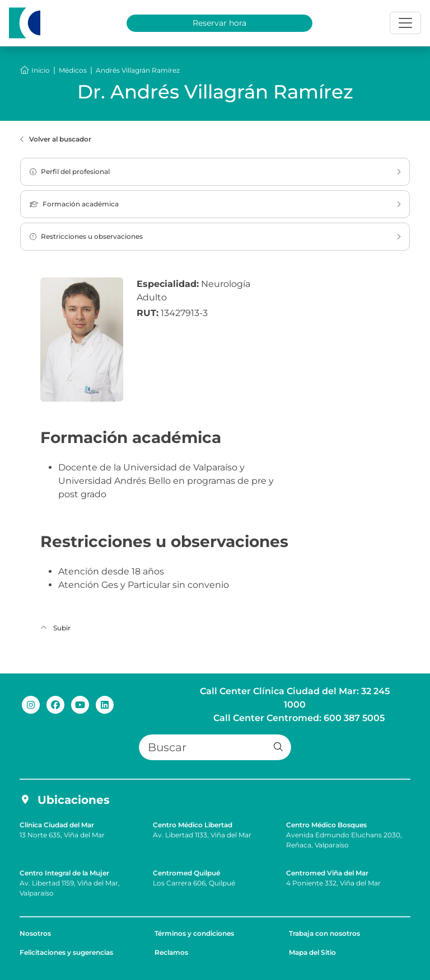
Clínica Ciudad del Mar (57, 825)
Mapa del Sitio (312, 952)
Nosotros (35, 933)
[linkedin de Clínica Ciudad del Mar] (105, 704)
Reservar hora (219, 23)
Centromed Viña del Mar (327, 873)
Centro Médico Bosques (326, 825)
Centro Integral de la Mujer (64, 873)
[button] (278, 747)
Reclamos (171, 952)
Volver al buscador (56, 139)
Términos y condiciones (194, 933)
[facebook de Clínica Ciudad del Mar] (55, 704)
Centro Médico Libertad (193, 825)
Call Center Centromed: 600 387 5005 (299, 718)
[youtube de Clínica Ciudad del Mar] (80, 704)
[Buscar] (215, 747)
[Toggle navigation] (405, 23)
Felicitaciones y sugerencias (66, 952)
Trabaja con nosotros (324, 933)
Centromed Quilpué (186, 873)
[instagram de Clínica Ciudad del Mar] (31, 704)
